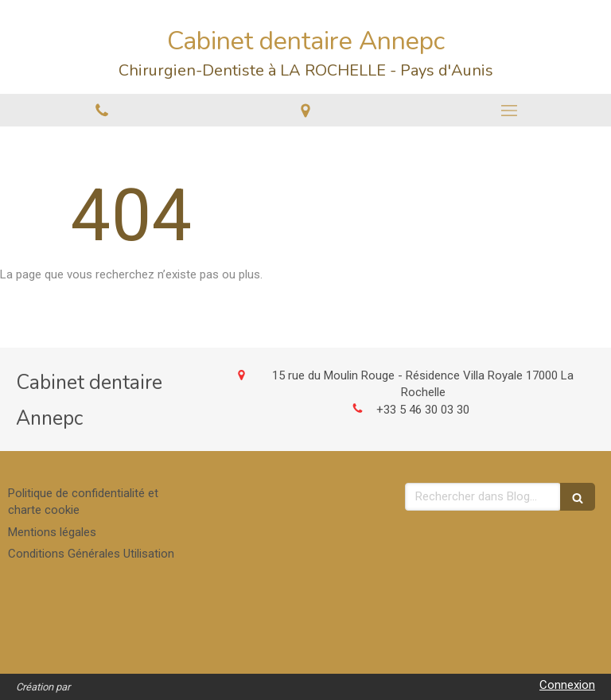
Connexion (567, 685)
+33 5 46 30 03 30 (423, 410)
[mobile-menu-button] (509, 111)
